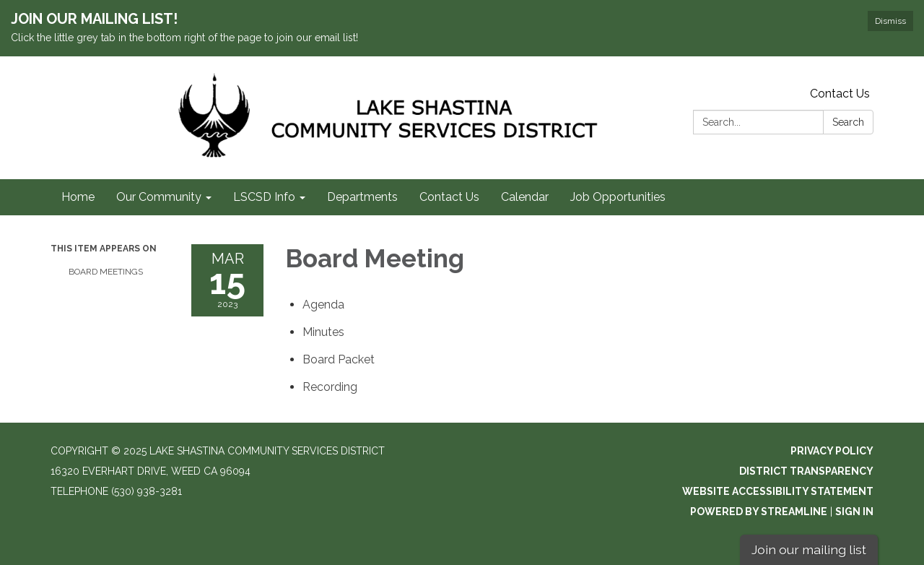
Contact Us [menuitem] (449, 197)
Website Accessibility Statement (778, 491)
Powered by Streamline (759, 512)
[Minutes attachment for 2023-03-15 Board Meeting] (323, 332)
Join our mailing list (809, 549)
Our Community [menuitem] (159, 197)
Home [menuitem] (78, 197)
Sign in (854, 512)
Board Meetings (106, 272)
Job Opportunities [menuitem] (618, 197)
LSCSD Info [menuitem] (264, 197)
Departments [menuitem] (362, 197)
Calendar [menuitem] (525, 197)
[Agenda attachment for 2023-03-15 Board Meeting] (323, 305)
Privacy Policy (832, 451)
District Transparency (806, 471)
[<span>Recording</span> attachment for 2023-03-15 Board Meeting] (330, 387)
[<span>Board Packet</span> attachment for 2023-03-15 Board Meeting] (339, 359)
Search (848, 122)
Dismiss (890, 21)
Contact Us (840, 94)
